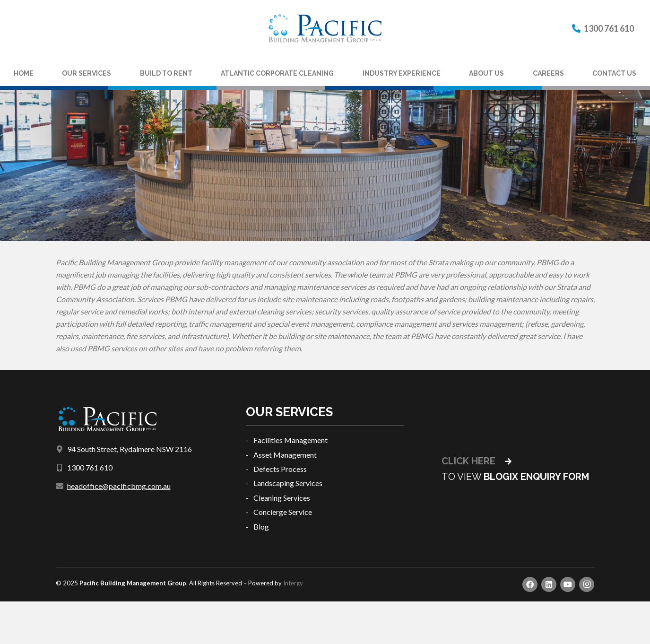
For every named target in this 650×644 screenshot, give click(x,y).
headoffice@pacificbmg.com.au (119, 486)
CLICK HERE (477, 461)
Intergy (293, 583)
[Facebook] (530, 584)
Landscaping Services (288, 483)
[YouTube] (568, 584)
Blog (261, 527)
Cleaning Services (282, 498)
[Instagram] (587, 584)
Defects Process (280, 469)
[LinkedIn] (549, 584)
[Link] (325, 28)
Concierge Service (283, 512)
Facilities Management (290, 440)
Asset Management (285, 455)
